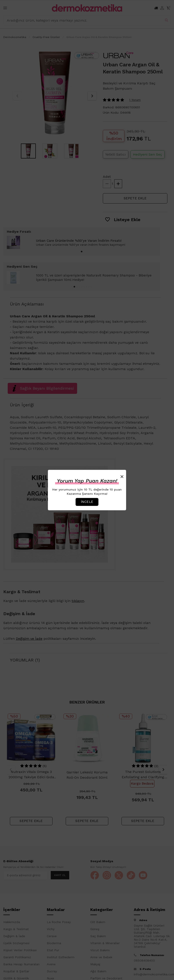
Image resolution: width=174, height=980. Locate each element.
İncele (87, 502)
